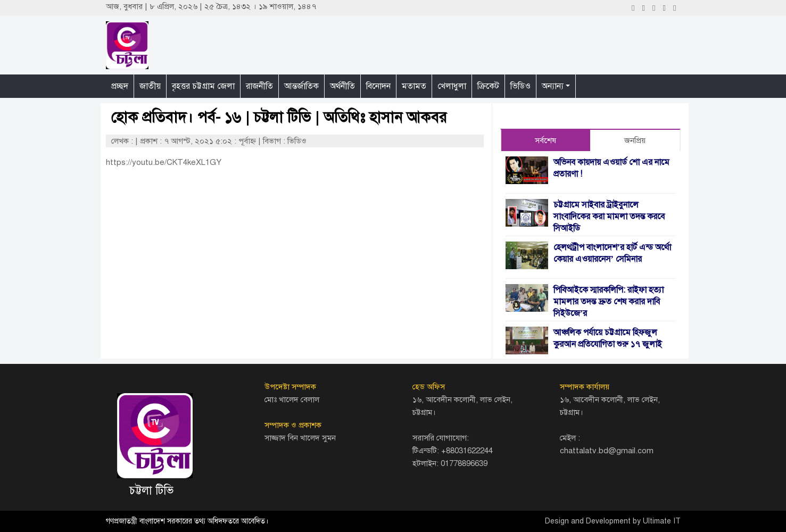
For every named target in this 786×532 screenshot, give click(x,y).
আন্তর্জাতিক (301, 86)
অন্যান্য (553, 86)
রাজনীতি (259, 86)
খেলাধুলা (452, 86)
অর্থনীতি (342, 86)
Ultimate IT (662, 521)
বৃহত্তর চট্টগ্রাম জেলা (203, 86)
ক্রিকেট (488, 86)
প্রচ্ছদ (120, 86)
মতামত (414, 86)
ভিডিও (520, 86)
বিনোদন (378, 86)
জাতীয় (150, 86)
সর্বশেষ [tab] (545, 140)
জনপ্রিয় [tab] (635, 140)
